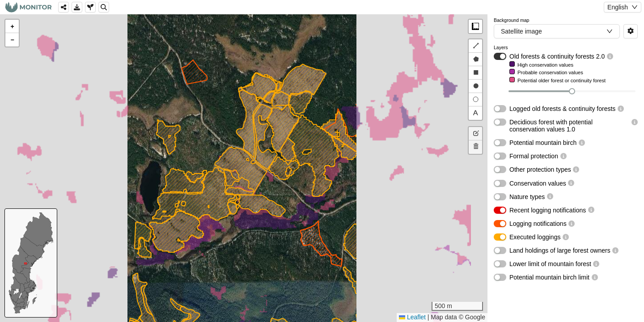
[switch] (500, 56)
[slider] (572, 91)
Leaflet (412, 317)
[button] (12, 26)
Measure (475, 26)
